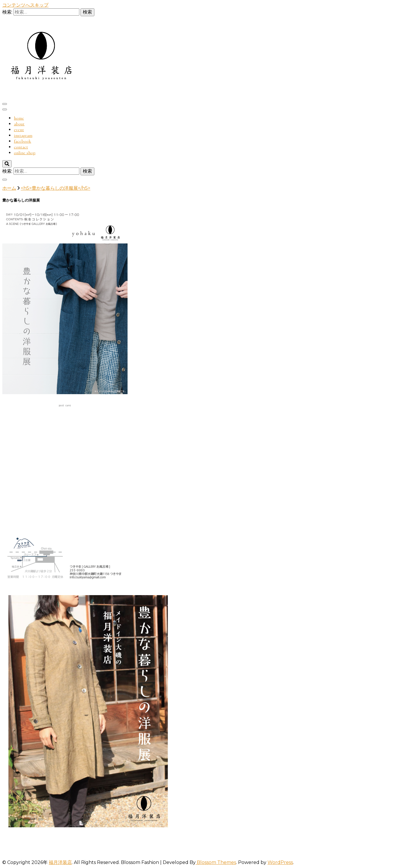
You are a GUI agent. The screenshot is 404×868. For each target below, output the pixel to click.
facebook (23, 141)
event (19, 130)
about (19, 124)
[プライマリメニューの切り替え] (5, 104)
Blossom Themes (216, 862)
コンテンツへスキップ (25, 5)
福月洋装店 (60, 862)
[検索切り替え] (7, 164)
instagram (23, 135)
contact (21, 147)
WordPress (280, 862)
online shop (25, 153)
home (19, 118)
